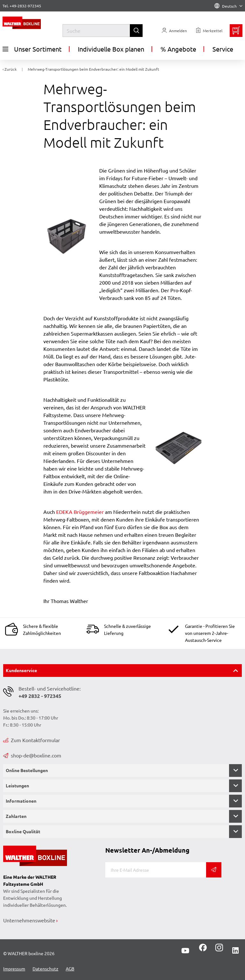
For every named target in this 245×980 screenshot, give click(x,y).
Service (223, 49)
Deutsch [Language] (228, 6)
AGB (70, 969)
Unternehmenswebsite (29, 920)
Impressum (14, 969)
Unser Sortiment (32, 49)
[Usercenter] (174, 31)
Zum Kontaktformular (32, 740)
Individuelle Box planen (111, 49)
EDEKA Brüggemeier (80, 512)
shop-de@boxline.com (32, 755)
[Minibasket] (236, 31)
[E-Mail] (156, 870)
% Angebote (178, 49)
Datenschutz (45, 969)
